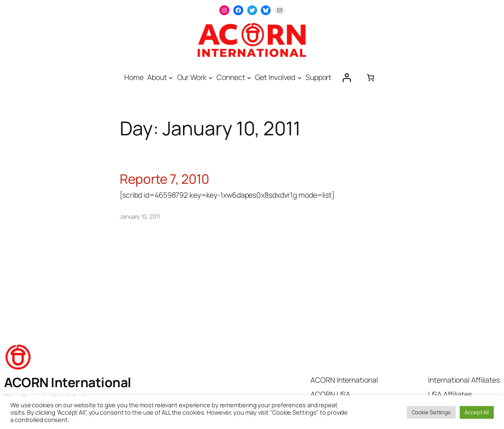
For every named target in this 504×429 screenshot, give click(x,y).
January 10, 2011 (140, 216)
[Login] (347, 78)
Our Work (192, 77)
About (157, 77)
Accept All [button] (477, 412)
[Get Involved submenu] (300, 78)
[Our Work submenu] (211, 78)
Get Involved (275, 77)
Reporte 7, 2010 (164, 179)
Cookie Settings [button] (431, 412)
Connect (231, 77)
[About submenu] (171, 78)
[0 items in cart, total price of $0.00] (370, 78)
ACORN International (68, 382)
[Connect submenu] (249, 78)
